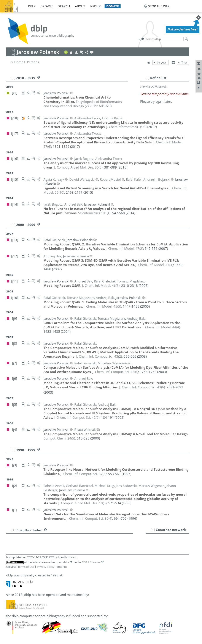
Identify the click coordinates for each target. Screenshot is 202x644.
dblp (32, 6)
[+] (153, 530)
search (64, 6)
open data (62, 562)
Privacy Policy (46, 567)
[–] (147, 78)
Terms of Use (26, 567)
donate (113, 6)
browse (47, 6)
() (124, 127)
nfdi (94, 6)
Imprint (62, 567)
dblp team (70, 557)
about (80, 6)
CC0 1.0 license (91, 562)
